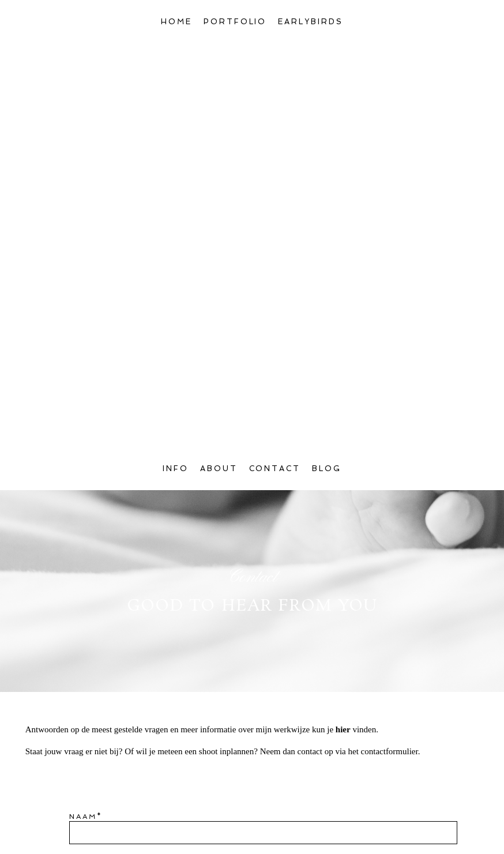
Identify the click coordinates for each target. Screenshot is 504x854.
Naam (83, 424)
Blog (327, 76)
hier (343, 337)
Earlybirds (311, 22)
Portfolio (235, 22)
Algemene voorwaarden (192, 822)
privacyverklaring (327, 822)
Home (176, 22)
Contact (275, 76)
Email (84, 470)
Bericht (91, 516)
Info (176, 76)
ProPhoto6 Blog (351, 844)
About (219, 76)
